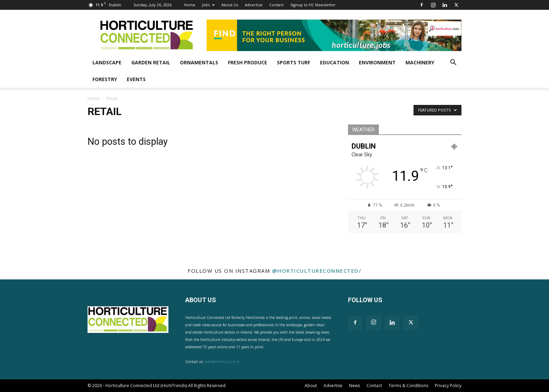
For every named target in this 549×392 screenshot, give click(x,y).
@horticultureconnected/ (317, 271)
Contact (276, 5)
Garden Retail (151, 62)
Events (136, 79)
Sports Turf (294, 62)
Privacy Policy (448, 386)
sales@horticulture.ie (222, 362)
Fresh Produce (248, 62)
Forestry (105, 79)
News (355, 386)
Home (190, 5)
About (311, 386)
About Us (230, 5)
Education (335, 62)
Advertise (254, 5)
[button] (453, 63)
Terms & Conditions (408, 386)
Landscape (107, 62)
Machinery (420, 62)
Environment (377, 62)
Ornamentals (199, 62)
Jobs (208, 5)
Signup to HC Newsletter (313, 5)
